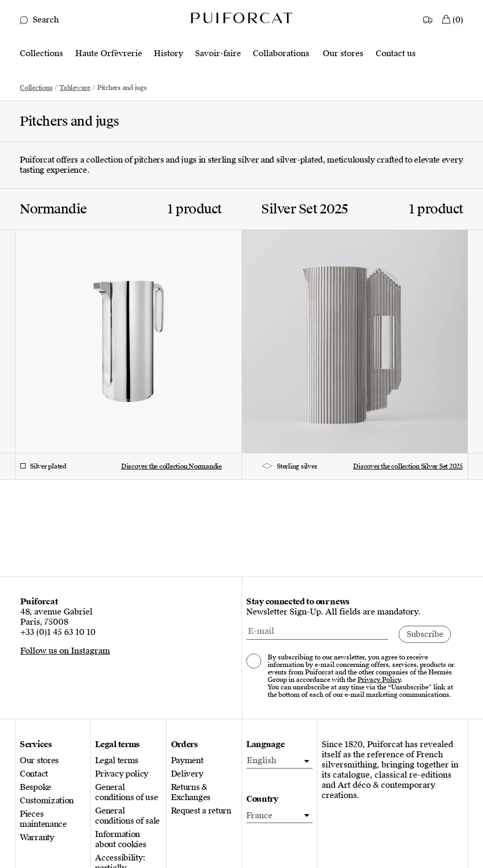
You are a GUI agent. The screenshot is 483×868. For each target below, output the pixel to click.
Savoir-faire (218, 54)
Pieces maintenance (43, 819)
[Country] (428, 18)
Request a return (201, 811)
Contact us (396, 54)
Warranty (37, 838)
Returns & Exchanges (191, 793)
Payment (187, 761)
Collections (41, 54)
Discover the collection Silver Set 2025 (408, 466)
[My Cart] (453, 18)
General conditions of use (126, 793)
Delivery (187, 774)
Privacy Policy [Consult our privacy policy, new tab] (379, 680)
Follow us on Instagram (65, 651)
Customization (47, 801)
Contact (34, 774)
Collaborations (281, 54)
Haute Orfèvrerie (109, 54)
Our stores (343, 54)
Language (266, 745)
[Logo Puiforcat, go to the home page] (241, 17)
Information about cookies (120, 840)
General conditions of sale (127, 816)
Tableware (75, 88)
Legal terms (117, 761)
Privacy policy (122, 774)
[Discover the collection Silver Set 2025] (362, 321)
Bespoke (36, 788)
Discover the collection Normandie (172, 466)
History (169, 54)
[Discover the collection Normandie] (121, 321)
